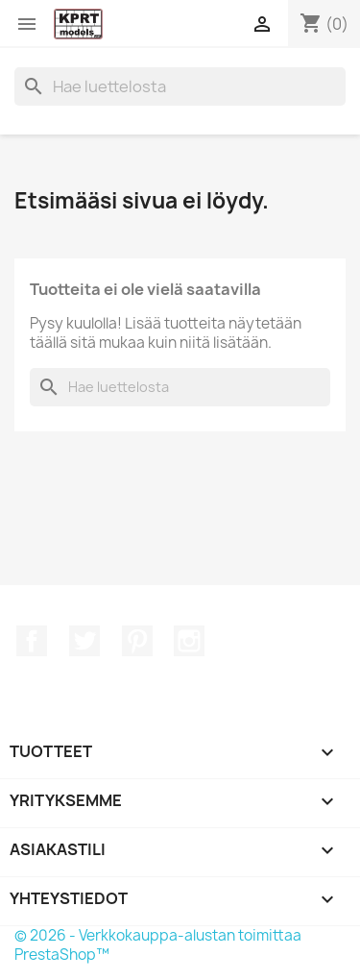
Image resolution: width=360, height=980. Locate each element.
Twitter (84, 641)
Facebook (32, 641)
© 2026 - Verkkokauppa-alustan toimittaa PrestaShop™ (158, 945)
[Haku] (180, 86)
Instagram (189, 641)
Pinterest (137, 641)
